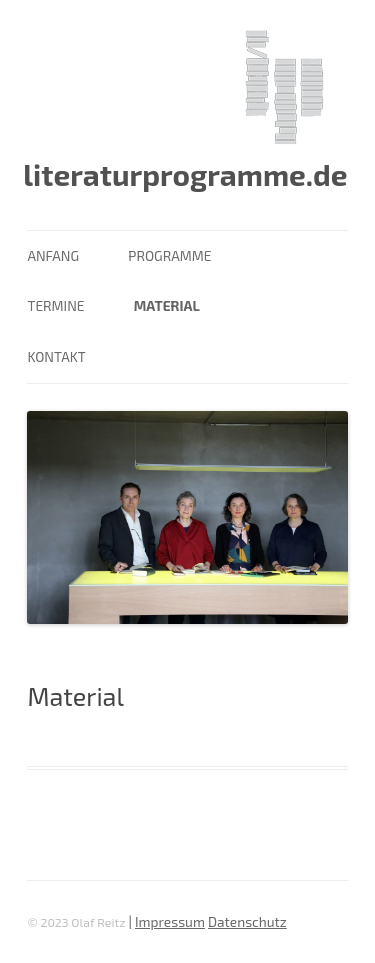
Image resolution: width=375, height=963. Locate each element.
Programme (169, 255)
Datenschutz (247, 921)
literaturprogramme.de (185, 174)
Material (167, 305)
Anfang (53, 255)
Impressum (170, 921)
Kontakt (56, 356)
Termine (55, 305)
